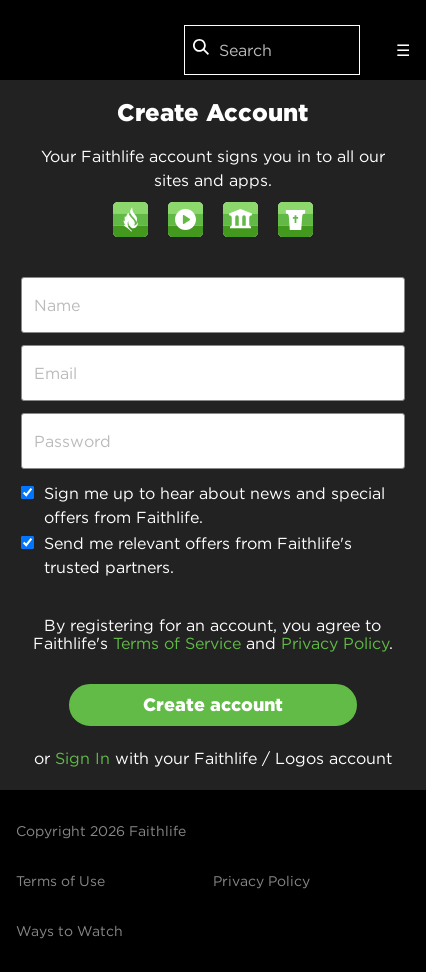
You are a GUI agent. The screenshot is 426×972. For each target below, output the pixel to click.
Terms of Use (60, 881)
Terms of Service (177, 643)
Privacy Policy (335, 643)
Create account (213, 704)
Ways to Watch (69, 931)
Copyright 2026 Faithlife (101, 831)
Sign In (82, 758)
